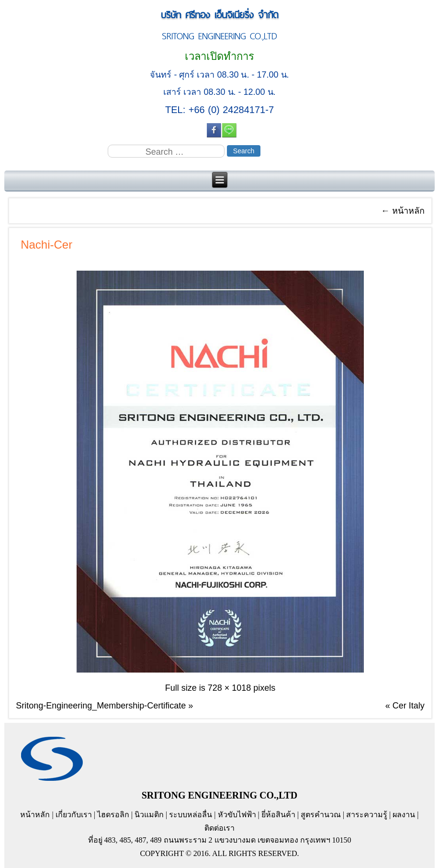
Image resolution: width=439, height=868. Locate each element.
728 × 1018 (230, 688)
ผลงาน (404, 815)
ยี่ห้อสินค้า (278, 815)
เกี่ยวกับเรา (74, 815)
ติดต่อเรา (219, 828)
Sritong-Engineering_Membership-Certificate (101, 706)
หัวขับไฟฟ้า (237, 815)
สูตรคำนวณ (321, 815)
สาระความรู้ (367, 815)
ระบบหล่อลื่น (191, 815)
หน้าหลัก (403, 211)
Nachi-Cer (46, 245)
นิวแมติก (149, 815)
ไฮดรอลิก (113, 815)
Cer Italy (409, 706)
